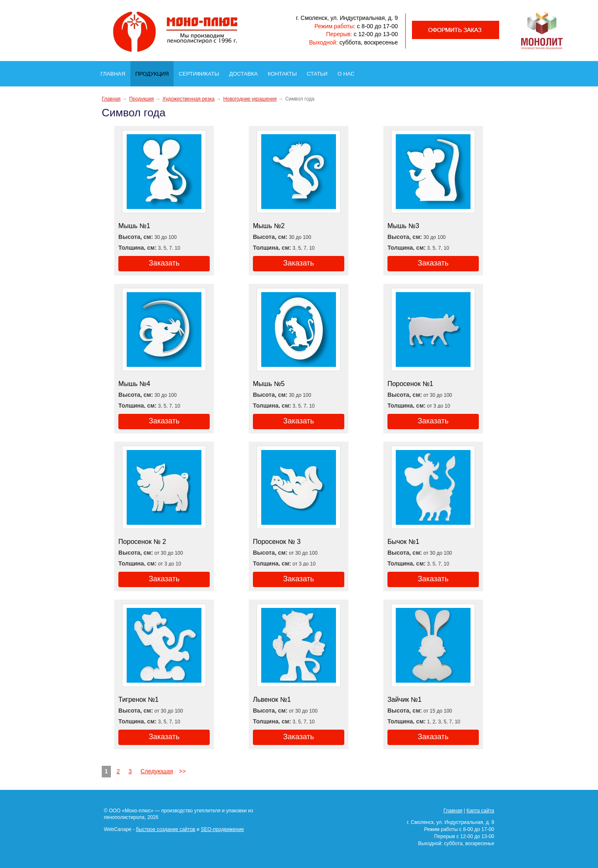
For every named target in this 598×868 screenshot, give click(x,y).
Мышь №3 (403, 226)
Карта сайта (480, 811)
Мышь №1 (134, 226)
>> (182, 771)
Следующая (157, 771)
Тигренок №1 (138, 700)
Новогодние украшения (250, 99)
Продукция (154, 72)
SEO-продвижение (223, 829)
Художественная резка (188, 99)
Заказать (164, 263)
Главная (115, 71)
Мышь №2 (269, 226)
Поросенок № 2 (142, 542)
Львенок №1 (272, 700)
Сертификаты (201, 71)
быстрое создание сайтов (165, 829)
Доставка (246, 71)
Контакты (285, 71)
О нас (349, 71)
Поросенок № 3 (277, 542)
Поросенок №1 (410, 384)
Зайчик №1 (404, 700)
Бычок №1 (403, 542)
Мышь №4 (134, 384)
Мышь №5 (269, 384)
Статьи (320, 71)
